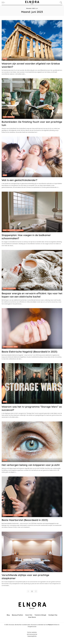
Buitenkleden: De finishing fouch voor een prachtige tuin (29, 123)
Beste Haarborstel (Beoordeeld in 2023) (27, 526)
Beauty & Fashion (8, 346)
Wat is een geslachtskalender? (21, 180)
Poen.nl (50, 630)
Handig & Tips (12, 230)
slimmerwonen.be (32, 640)
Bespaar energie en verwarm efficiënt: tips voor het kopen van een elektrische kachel (29, 295)
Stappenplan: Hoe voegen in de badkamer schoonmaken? (29, 236)
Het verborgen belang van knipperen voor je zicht (30, 469)
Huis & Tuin (11, 117)
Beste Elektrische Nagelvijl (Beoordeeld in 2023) (28, 353)
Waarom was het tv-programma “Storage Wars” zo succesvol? (29, 411)
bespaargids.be (32, 642)
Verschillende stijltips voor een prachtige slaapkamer (28, 582)
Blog (5, 59)
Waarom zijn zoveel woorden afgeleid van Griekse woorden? (29, 65)
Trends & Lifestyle (30, 576)
